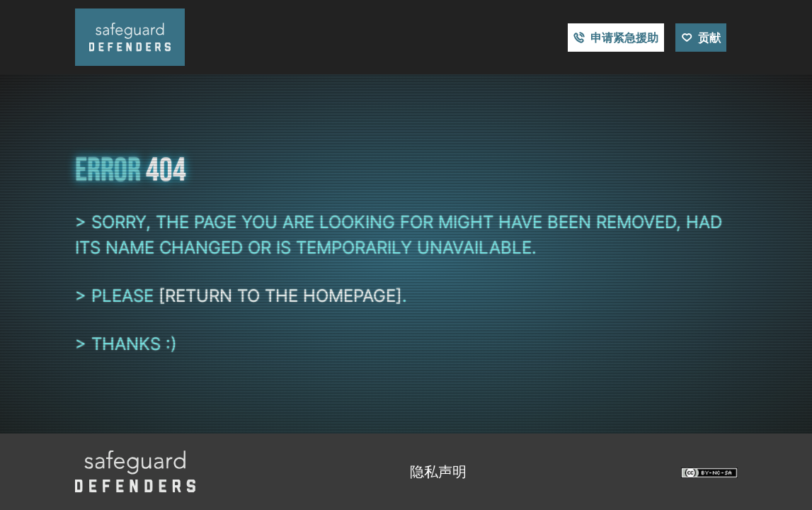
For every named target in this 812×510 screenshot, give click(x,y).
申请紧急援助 (624, 38)
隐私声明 (438, 472)
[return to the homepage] (280, 296)
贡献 (709, 38)
